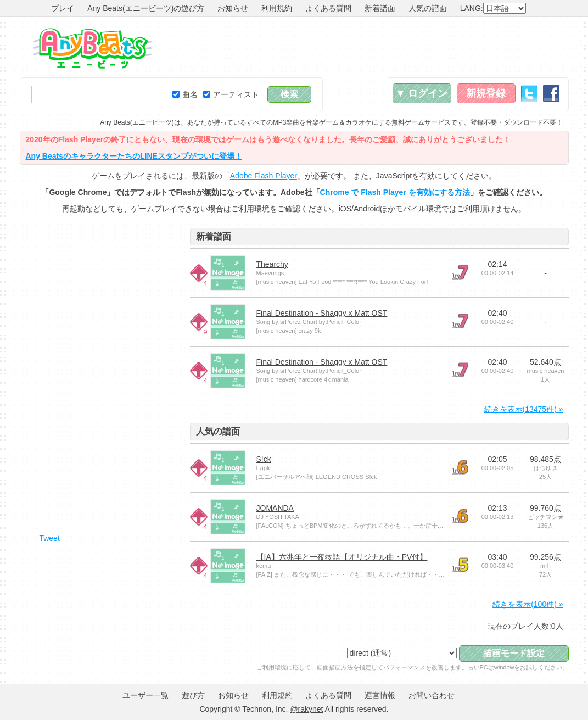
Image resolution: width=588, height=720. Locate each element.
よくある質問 (328, 8)
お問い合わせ (432, 695)
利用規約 (277, 8)
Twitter (529, 94)
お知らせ (233, 8)
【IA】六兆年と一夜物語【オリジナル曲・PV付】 (342, 557)
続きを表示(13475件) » (524, 409)
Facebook (551, 94)
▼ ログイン (422, 93)
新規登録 (486, 93)
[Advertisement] (369, 47)
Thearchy (272, 264)
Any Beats (93, 48)
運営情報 (380, 695)
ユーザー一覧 (145, 695)
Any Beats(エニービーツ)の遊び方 (146, 8)
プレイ (63, 8)
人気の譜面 (428, 8)
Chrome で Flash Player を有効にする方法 (395, 192)
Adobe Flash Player (264, 176)
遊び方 (193, 695)
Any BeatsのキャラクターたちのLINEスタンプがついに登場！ (134, 156)
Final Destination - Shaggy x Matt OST (322, 313)
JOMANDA (275, 508)
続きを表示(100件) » (528, 604)
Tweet (49, 538)
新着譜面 (380, 8)
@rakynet (306, 709)
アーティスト (231, 94)
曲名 (185, 94)
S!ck (264, 459)
